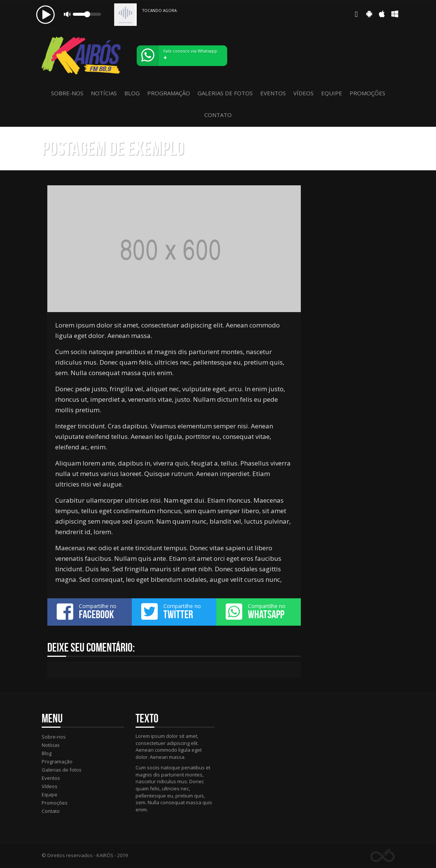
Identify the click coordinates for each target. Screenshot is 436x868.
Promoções (367, 93)
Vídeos (303, 93)
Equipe (332, 93)
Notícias (104, 93)
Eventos (273, 93)
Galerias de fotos (225, 93)
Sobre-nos (67, 93)
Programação (169, 93)
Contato (218, 115)
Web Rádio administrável (382, 855)
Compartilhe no (90, 611)
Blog (132, 93)
